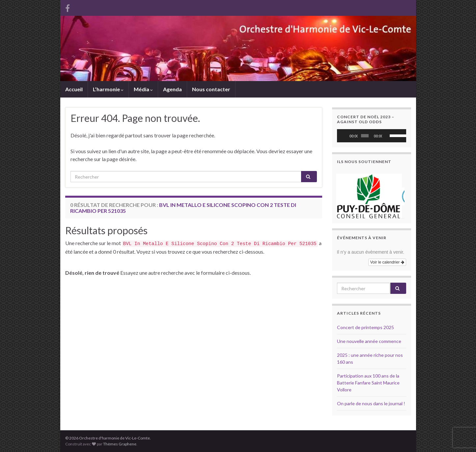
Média (143, 89)
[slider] (365, 136)
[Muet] (387, 136)
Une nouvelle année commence (369, 341)
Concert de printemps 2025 (365, 327)
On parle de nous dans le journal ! (371, 403)
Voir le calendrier (387, 262)
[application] (372, 136)
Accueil (74, 89)
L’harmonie (108, 89)
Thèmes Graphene (120, 444)
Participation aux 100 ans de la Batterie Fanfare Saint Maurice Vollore (368, 383)
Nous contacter (211, 89)
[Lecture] (346, 136)
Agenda (172, 89)
